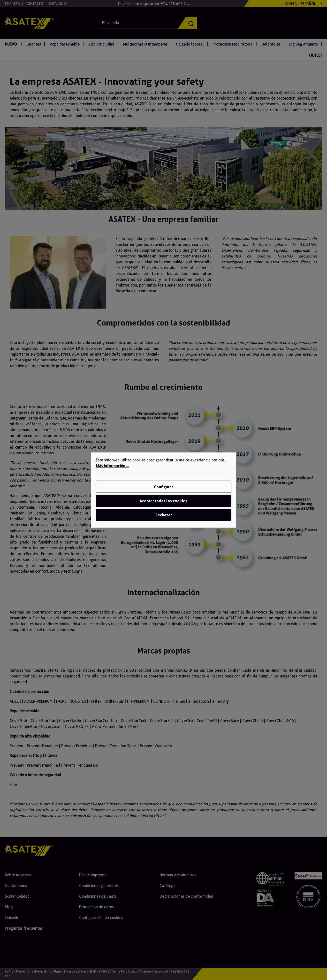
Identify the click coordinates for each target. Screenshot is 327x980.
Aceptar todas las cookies (163, 501)
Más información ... (112, 466)
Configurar (163, 487)
